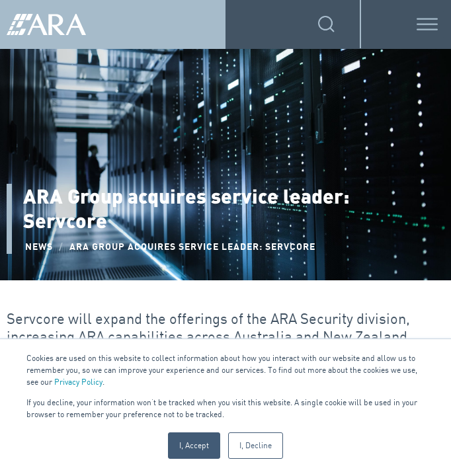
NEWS (39, 247)
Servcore (36, 319)
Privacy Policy (78, 382)
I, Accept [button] (194, 445)
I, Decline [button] (256, 445)
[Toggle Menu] (427, 24)
